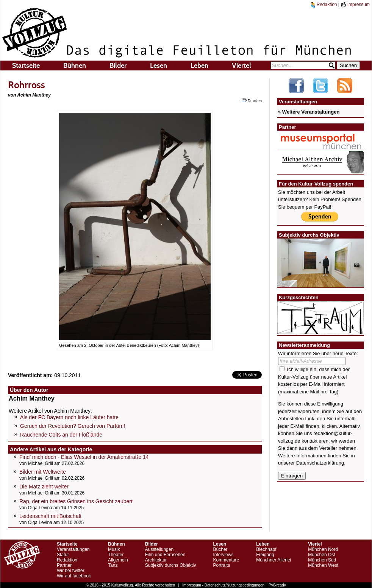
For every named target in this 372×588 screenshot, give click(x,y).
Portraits (221, 565)
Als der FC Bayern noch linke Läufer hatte (69, 417)
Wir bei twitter (71, 571)
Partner (64, 565)
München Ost (321, 555)
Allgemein (118, 560)
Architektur (156, 560)
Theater (116, 555)
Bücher (220, 549)
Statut (63, 555)
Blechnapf (266, 549)
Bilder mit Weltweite (43, 472)
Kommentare (226, 560)
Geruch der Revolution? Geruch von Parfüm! (73, 426)
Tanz (113, 565)
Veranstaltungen (73, 549)
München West (323, 565)
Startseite (26, 66)
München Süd (322, 560)
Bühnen (75, 66)
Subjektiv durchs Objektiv (171, 565)
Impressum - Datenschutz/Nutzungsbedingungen (223, 585)
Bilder (118, 66)
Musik (114, 549)
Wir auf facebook (74, 576)
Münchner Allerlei (274, 560)
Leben (199, 66)
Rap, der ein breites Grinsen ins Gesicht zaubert (76, 501)
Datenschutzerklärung (320, 463)
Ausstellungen (159, 549)
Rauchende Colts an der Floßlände (61, 435)
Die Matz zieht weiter (44, 487)
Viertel (241, 66)
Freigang (265, 555)
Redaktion (324, 5)
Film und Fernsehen (165, 555)
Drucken (251, 100)
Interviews (223, 555)
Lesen (159, 66)
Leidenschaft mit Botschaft (50, 516)
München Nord (323, 549)
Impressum (355, 5)
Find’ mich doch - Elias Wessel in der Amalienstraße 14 (84, 457)
